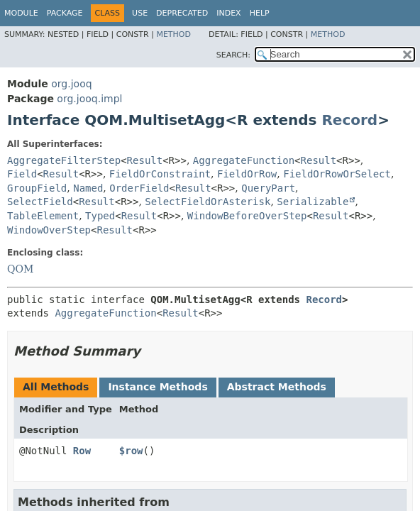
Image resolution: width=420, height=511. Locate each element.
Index (228, 13)
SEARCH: (233, 55)
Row (82, 451)
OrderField (139, 188)
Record (349, 120)
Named (88, 188)
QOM (20, 269)
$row (131, 451)
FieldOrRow (247, 174)
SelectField (40, 202)
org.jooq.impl (89, 99)
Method (173, 34)
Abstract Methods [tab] (277, 387)
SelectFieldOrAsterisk (208, 202)
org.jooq (71, 84)
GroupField (37, 188)
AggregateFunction (244, 160)
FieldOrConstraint (160, 174)
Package (65, 13)
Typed (100, 216)
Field (22, 174)
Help (260, 13)
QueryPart (268, 188)
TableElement (43, 216)
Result (145, 160)
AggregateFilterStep (64, 160)
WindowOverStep (49, 230)
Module (21, 13)
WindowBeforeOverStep (247, 216)
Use (140, 13)
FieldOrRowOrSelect (337, 174)
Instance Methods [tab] (157, 387)
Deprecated (182, 13)
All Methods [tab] (56, 387)
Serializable (313, 202)
